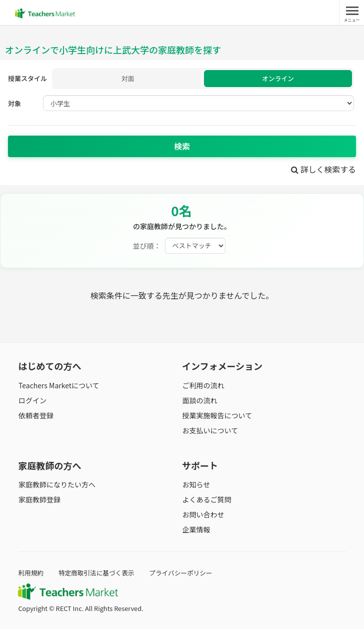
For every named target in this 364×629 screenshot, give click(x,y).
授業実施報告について (217, 416)
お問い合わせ (203, 515)
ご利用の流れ (203, 385)
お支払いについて (210, 431)
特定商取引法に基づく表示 (97, 573)
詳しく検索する (323, 170)
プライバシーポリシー (182, 573)
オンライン (278, 79)
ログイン (32, 400)
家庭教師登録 (39, 500)
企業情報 (196, 530)
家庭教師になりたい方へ (56, 484)
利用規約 (31, 573)
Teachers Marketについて (58, 385)
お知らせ (196, 484)
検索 (182, 147)
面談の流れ (199, 400)
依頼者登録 (35, 416)
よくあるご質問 (206, 500)
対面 (128, 79)
